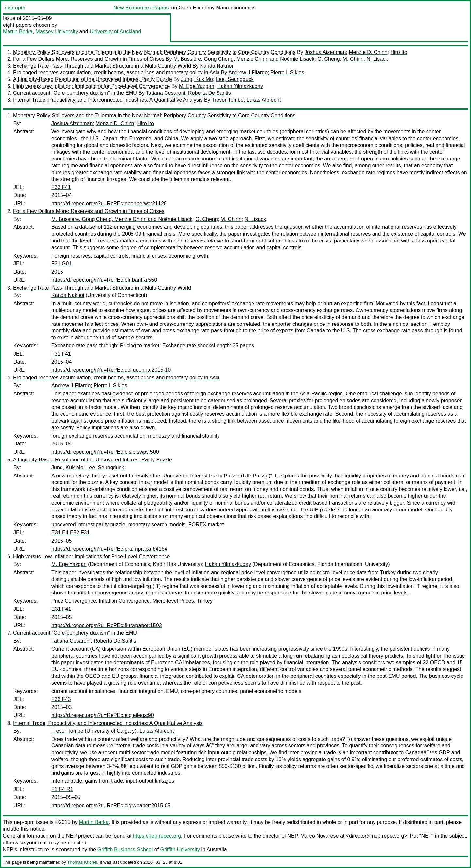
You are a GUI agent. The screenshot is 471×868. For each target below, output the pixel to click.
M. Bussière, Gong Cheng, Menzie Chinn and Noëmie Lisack (244, 59)
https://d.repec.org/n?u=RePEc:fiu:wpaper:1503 (107, 625)
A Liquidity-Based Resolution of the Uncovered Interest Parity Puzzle (93, 79)
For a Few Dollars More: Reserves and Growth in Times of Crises (89, 59)
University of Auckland (115, 32)
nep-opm (15, 8)
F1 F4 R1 (62, 789)
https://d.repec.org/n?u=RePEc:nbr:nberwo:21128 (109, 203)
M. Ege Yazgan (197, 86)
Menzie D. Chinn (368, 52)
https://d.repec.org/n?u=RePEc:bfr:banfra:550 (104, 280)
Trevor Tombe (228, 100)
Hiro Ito (399, 52)
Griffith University (180, 850)
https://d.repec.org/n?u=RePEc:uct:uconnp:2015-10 (111, 370)
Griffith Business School (125, 850)
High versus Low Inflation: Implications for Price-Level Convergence (91, 86)
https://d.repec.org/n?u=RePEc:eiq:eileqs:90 (103, 715)
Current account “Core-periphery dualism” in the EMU (75, 93)
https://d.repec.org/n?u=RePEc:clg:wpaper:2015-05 (111, 805)
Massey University (57, 32)
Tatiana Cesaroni (166, 93)
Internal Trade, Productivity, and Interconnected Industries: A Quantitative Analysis (108, 100)
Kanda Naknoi (217, 66)
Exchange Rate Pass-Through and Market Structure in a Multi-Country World (102, 66)
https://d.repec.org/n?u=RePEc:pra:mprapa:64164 (109, 549)
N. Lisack (377, 59)
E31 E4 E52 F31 (70, 533)
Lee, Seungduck (235, 79)
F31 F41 (61, 354)
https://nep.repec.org (157, 836)
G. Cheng (328, 59)
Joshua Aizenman (325, 52)
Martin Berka (18, 32)
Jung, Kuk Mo (197, 79)
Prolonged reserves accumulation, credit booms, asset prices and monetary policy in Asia (116, 72)
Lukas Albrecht (264, 100)
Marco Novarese (319, 836)
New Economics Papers (141, 8)
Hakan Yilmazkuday (240, 86)
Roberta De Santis (209, 93)
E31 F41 (61, 609)
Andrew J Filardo (248, 72)
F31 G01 (61, 264)
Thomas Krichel (82, 862)
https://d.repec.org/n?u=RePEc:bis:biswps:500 (105, 452)
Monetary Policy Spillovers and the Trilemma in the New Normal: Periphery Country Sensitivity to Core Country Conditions (154, 52)
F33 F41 (61, 187)
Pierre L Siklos (287, 72)
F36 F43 (61, 699)
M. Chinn (353, 59)
